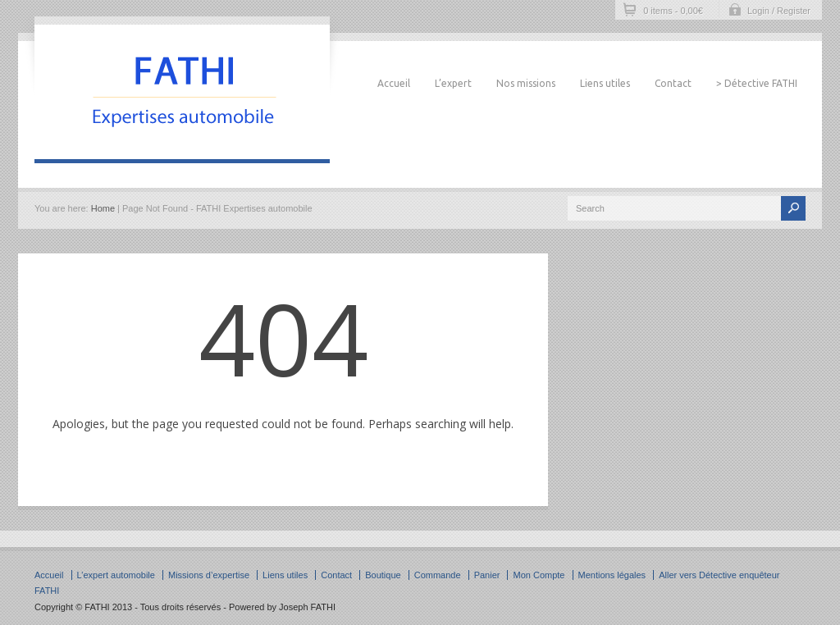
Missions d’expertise (209, 575)
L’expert (453, 83)
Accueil (394, 83)
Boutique (383, 575)
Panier (487, 575)
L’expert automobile (116, 575)
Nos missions (526, 83)
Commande (438, 575)
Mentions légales (612, 575)
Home (103, 208)
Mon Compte (539, 575)
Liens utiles (605, 83)
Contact (673, 83)
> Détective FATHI (757, 83)
